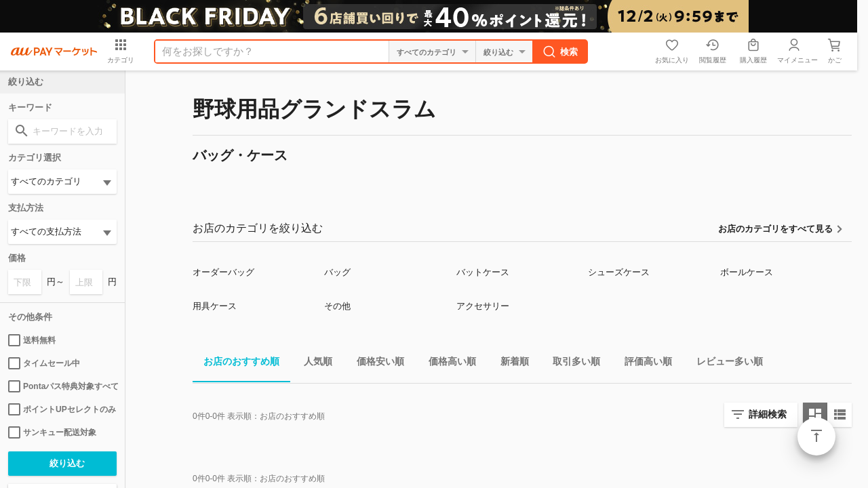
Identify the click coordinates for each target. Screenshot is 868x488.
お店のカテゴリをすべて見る (775, 229)
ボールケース (747, 272)
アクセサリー (483, 306)
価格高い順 (447, 364)
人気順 (313, 364)
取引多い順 (571, 364)
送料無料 (32, 340)
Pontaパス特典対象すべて (62, 386)
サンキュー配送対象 (52, 432)
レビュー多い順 (724, 364)
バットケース (483, 272)
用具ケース (215, 306)
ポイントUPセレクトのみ (62, 409)
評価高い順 (643, 364)
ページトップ (816, 436)
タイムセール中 (44, 363)
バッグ (337, 272)
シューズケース (619, 272)
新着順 (509, 364)
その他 (337, 306)
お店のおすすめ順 (236, 364)
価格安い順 (375, 364)
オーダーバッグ (223, 272)
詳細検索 (768, 414)
